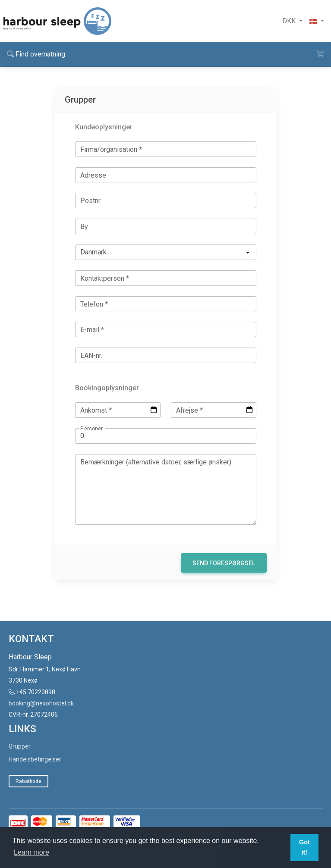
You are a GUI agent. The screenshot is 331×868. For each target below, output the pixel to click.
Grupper (20, 746)
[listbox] (166, 252)
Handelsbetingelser (35, 759)
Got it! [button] (304, 847)
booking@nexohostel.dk (41, 703)
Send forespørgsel (224, 563)
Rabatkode (28, 781)
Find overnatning (36, 54)
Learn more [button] (32, 852)
